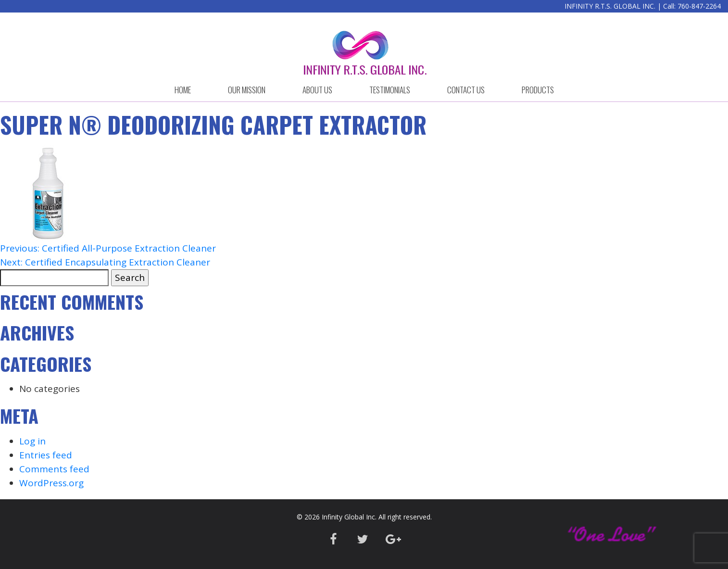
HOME (183, 90)
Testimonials (390, 90)
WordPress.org (51, 483)
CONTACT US (466, 90)
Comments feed (54, 469)
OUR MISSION (247, 90)
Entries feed (46, 455)
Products (538, 90)
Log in (32, 441)
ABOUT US (317, 90)
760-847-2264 (699, 6)
